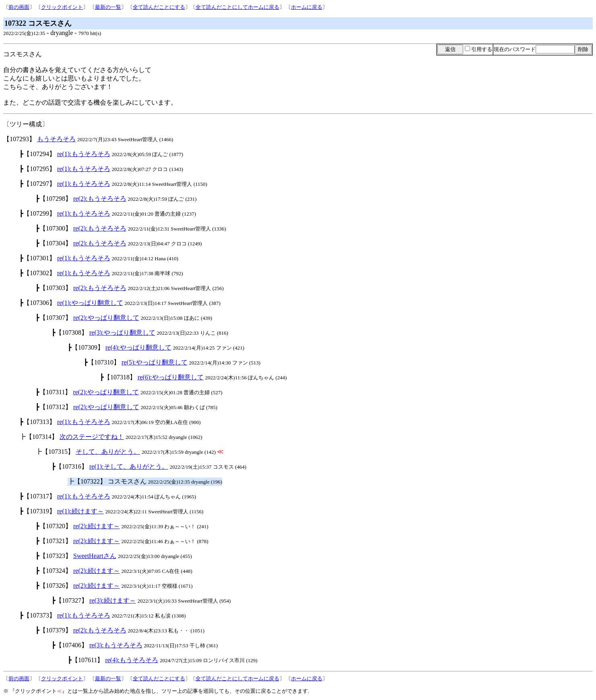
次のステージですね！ (92, 437)
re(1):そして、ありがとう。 (129, 466)
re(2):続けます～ (97, 526)
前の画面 (19, 7)
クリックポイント (62, 7)
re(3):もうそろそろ (116, 645)
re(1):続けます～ (80, 511)
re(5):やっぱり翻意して (155, 362)
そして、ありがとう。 (108, 452)
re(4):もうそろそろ (132, 660)
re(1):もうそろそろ (84, 154)
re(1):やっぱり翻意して (90, 303)
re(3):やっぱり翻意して (122, 332)
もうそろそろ (56, 139)
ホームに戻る (307, 7)
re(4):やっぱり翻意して (138, 347)
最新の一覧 (108, 7)
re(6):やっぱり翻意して (171, 377)
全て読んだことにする (159, 7)
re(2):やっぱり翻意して (106, 318)
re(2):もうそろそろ (100, 199)
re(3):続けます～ (113, 600)
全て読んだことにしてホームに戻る (237, 7)
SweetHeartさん (95, 556)
